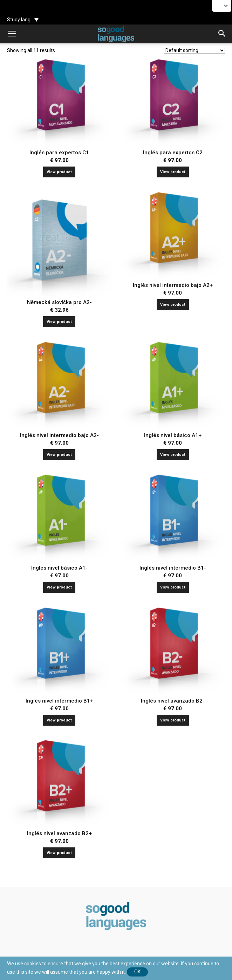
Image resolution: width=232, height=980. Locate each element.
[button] (222, 34)
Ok (137, 972)
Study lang (19, 20)
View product (59, 172)
